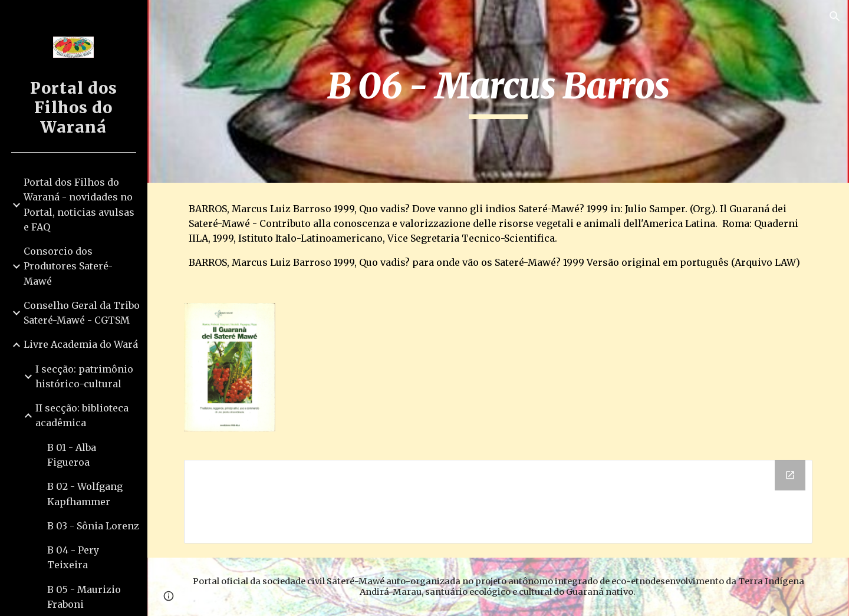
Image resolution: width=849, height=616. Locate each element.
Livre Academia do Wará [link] (81, 344)
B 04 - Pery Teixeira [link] (73, 557)
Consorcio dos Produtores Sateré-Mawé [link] (68, 266)
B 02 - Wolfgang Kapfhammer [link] (85, 494)
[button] (835, 17)
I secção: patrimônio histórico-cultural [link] (84, 376)
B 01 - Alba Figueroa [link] (72, 455)
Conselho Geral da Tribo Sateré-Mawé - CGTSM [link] (82, 313)
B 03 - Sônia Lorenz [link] (93, 526)
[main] (498, 91)
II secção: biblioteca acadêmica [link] (82, 415)
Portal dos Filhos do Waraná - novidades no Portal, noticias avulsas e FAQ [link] (79, 205)
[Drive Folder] (498, 502)
